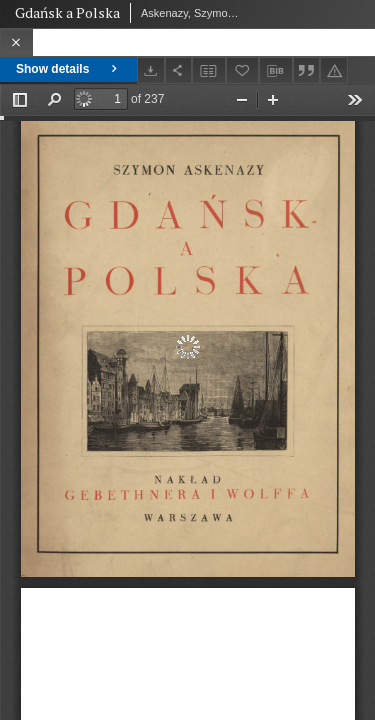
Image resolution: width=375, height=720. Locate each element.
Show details (68, 69)
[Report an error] (334, 70)
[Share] (179, 70)
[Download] (151, 70)
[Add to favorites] (243, 70)
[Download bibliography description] (276, 71)
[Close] (16, 42)
